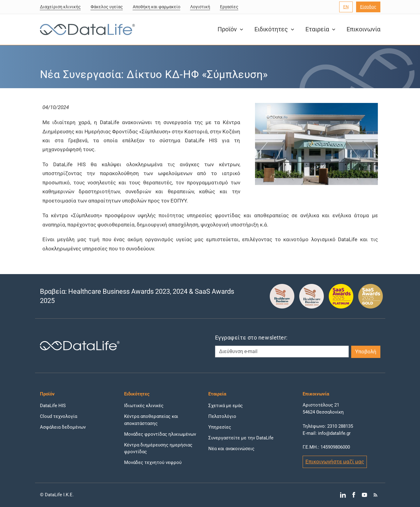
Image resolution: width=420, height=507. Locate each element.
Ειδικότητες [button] (275, 29)
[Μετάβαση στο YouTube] (365, 495)
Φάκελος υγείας (107, 7)
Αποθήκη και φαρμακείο (157, 7)
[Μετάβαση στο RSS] (375, 495)
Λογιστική (200, 7)
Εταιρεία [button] (321, 29)
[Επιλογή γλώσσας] (346, 7)
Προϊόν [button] (231, 29)
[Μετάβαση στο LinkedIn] (343, 495)
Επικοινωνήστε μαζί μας (335, 462)
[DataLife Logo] (86, 29)
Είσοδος (368, 7)
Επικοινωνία (363, 29)
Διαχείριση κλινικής (60, 7)
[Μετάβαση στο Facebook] (353, 495)
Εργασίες (229, 7)
